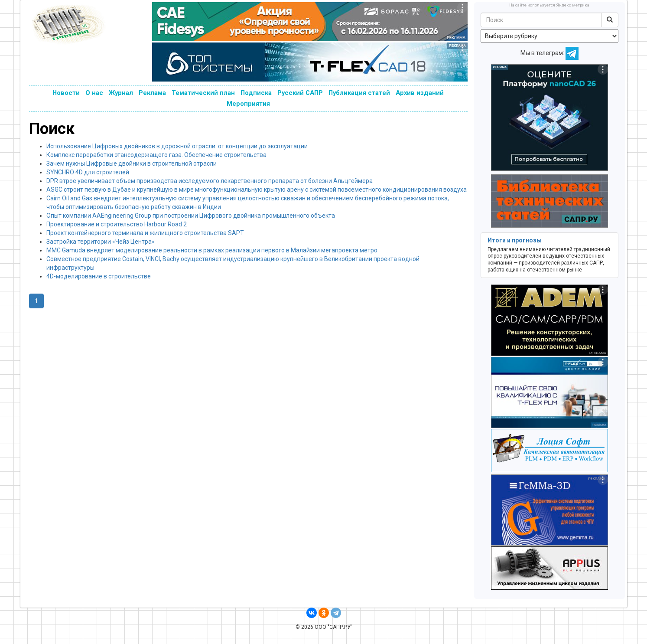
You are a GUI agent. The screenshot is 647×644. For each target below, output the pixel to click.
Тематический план (203, 93)
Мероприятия (248, 104)
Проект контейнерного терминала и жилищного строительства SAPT (145, 233)
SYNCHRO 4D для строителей (88, 172)
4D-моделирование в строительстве (99, 276)
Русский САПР (300, 93)
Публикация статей (359, 93)
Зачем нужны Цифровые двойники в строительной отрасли (132, 163)
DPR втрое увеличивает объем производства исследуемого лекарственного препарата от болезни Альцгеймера (210, 181)
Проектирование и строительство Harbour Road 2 (117, 224)
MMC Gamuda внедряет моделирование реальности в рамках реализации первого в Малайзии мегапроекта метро (212, 250)
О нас (94, 93)
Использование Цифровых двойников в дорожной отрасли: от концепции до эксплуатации (177, 146)
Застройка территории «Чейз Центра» (101, 242)
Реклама (152, 93)
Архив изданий (420, 93)
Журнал (121, 93)
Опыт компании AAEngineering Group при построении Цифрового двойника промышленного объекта (191, 216)
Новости (66, 93)
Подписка (256, 93)
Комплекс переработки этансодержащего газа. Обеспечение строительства (156, 155)
